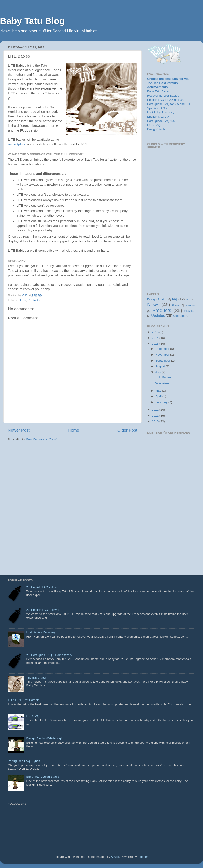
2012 (156, 410)
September (163, 361)
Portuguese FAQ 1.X (161, 121)
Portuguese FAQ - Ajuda (24, 761)
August (161, 366)
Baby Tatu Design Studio (43, 777)
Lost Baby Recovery (161, 112)
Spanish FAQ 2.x (158, 108)
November (163, 355)
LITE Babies (163, 377)
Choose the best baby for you (168, 79)
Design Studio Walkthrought (45, 738)
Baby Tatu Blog (32, 21)
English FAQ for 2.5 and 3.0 (166, 100)
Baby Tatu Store (158, 91)
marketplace (18, 144)
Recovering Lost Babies (163, 96)
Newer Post (19, 430)
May (159, 391)
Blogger (143, 857)
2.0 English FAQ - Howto (43, 610)
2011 (156, 416)
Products (34, 300)
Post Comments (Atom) (42, 439)
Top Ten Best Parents (163, 83)
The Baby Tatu (36, 678)
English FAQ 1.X (158, 117)
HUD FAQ (154, 125)
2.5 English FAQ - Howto (43, 587)
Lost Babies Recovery (41, 632)
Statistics (190, 311)
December (163, 349)
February (162, 402)
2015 (156, 332)
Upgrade (179, 316)
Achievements (157, 87)
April (159, 396)
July (159, 372)
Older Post (127, 430)
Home (73, 430)
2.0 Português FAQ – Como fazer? (49, 655)
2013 (156, 344)
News (22, 300)
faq (175, 299)
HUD (189, 300)
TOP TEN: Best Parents (24, 700)
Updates (158, 315)
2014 (156, 338)
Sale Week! (163, 383)
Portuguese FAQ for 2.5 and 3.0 (169, 104)
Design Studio (157, 129)
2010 (156, 421)
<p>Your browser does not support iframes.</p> (171, 218)
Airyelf (115, 857)
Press (175, 305)
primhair (190, 305)
